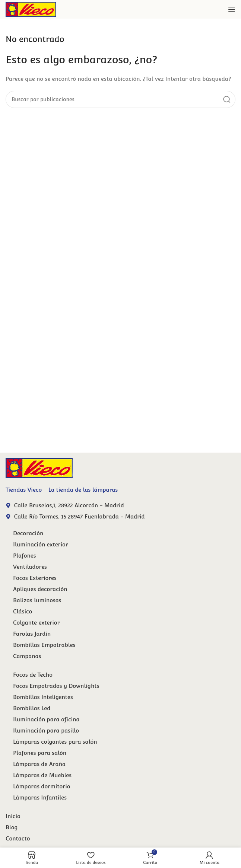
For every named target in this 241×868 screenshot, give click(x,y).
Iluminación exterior (41, 544)
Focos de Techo (33, 675)
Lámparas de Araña (39, 764)
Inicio (13, 816)
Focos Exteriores (35, 578)
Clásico (23, 611)
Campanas (27, 656)
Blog (12, 827)
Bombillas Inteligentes (43, 697)
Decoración (28, 533)
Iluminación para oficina (46, 719)
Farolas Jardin (32, 634)
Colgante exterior (36, 623)
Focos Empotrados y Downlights (56, 686)
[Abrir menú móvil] (232, 9)
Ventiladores (30, 567)
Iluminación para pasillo (46, 730)
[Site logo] (31, 9)
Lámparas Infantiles (40, 797)
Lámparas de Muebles (42, 775)
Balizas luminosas (37, 600)
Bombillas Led (32, 708)
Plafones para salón (40, 753)
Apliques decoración (40, 589)
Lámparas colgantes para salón (55, 742)
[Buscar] (120, 99)
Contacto (18, 838)
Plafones (25, 556)
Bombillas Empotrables (44, 645)
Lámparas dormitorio (42, 786)
